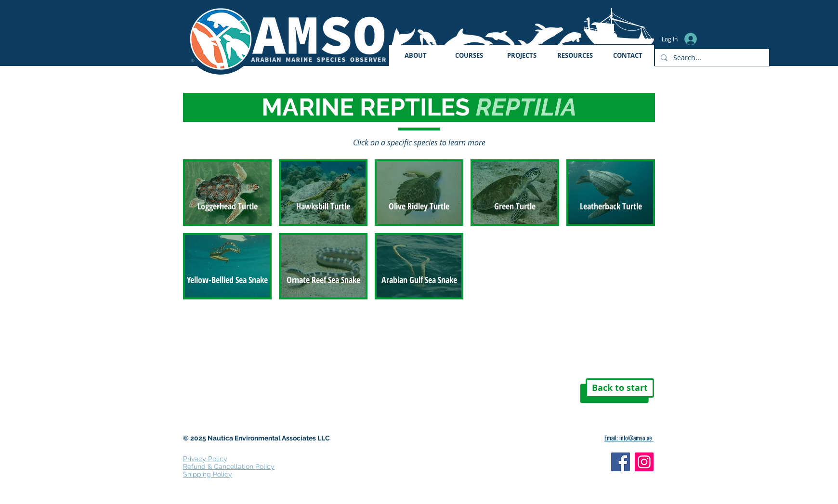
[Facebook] (621, 462)
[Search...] (711, 58)
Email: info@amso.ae (629, 438)
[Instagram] (644, 462)
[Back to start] (620, 388)
